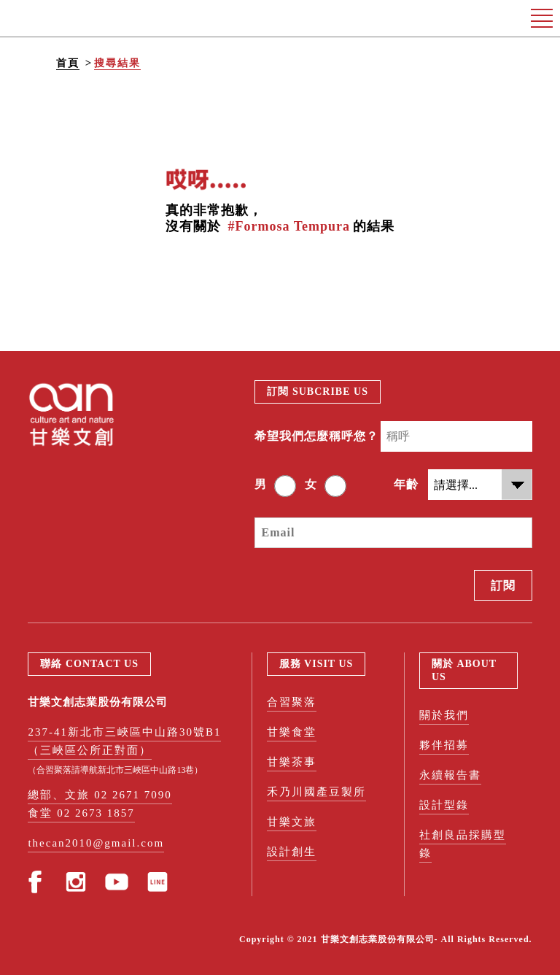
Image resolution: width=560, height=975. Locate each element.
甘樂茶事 (292, 762)
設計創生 (292, 852)
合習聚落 (292, 702)
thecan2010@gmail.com (96, 843)
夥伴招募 (444, 745)
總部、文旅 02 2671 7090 (100, 795)
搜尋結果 (117, 63)
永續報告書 (450, 775)
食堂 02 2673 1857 (81, 813)
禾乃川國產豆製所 (316, 792)
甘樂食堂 (292, 732)
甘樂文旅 (292, 822)
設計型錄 (444, 805)
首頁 (68, 63)
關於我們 (444, 715)
